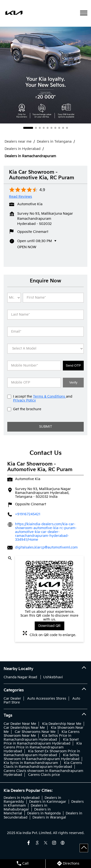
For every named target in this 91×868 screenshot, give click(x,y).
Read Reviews (21, 197)
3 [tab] (40, 128)
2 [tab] (36, 128)
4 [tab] (44, 128)
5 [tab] (48, 128)
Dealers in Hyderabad (22, 798)
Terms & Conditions (50, 397)
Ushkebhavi (53, 677)
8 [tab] (59, 128)
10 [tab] (67, 128)
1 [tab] (28, 128)
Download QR (50, 626)
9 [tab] (63, 128)
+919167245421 (28, 514)
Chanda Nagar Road (20, 677)
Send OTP (73, 365)
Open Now (27, 247)
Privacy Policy (25, 400)
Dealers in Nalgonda (44, 813)
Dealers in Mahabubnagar (25, 807)
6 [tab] (51, 128)
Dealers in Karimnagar (48, 802)
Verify (73, 382)
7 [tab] (55, 128)
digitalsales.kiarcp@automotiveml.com (46, 547)
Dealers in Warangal (49, 817)
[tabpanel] (45, 75)
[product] (45, 349)
